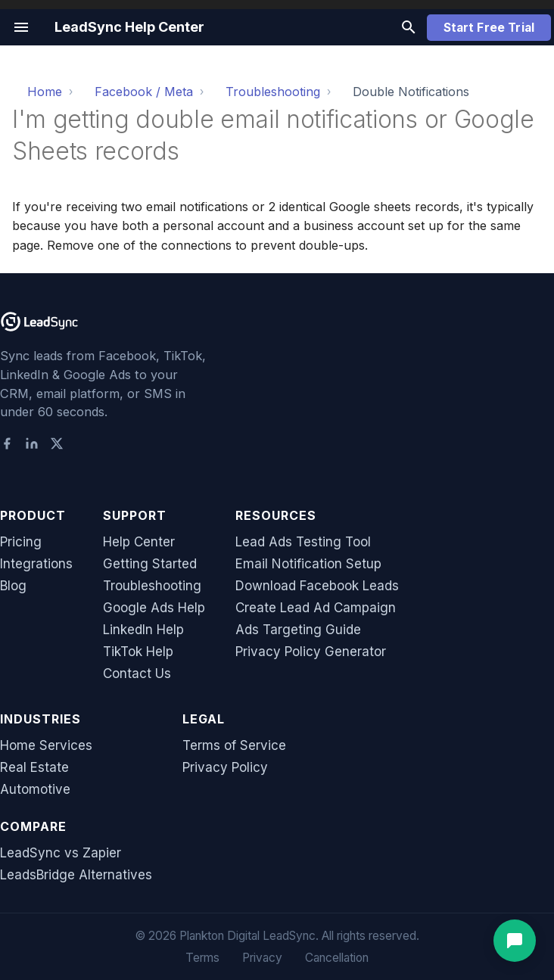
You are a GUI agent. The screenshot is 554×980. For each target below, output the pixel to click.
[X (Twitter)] (57, 445)
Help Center (139, 542)
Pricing (21, 542)
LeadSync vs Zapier (61, 853)
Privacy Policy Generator (311, 652)
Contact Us (137, 674)
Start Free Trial (489, 28)
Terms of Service (234, 745)
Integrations (36, 564)
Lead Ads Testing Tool (303, 542)
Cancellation (337, 958)
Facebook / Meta (144, 92)
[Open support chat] (515, 941)
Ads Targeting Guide (298, 630)
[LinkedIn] (32, 445)
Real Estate (34, 767)
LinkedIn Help (143, 630)
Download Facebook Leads (317, 586)
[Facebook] (7, 445)
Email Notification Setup (308, 564)
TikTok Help (138, 652)
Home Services (46, 745)
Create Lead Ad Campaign (316, 608)
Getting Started (150, 564)
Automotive (35, 789)
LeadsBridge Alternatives (76, 875)
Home (45, 92)
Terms (202, 958)
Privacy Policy (225, 767)
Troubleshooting (273, 92)
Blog (13, 586)
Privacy (262, 958)
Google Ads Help (154, 608)
